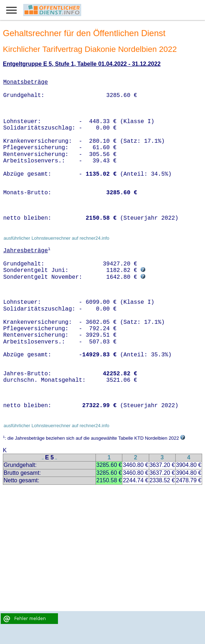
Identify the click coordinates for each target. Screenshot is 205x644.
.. (43, 458)
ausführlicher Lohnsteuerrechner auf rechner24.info (57, 238)
